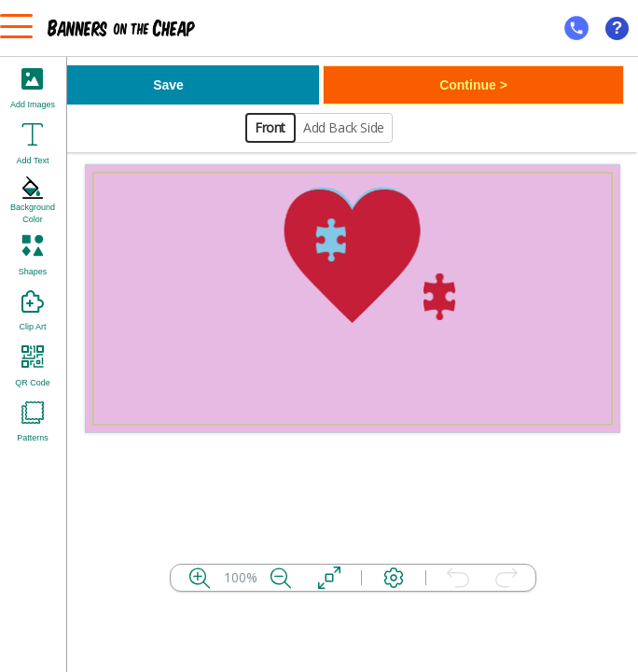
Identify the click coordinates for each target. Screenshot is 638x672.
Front (270, 127)
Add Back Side (344, 127)
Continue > (473, 85)
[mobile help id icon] (576, 28)
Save (168, 85)
